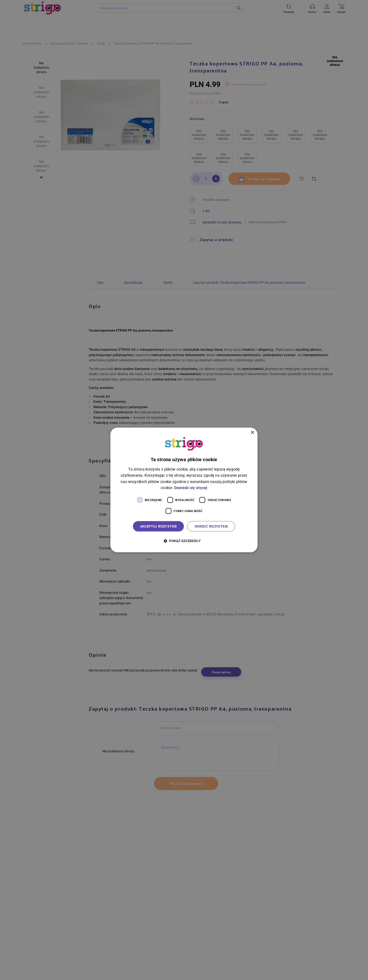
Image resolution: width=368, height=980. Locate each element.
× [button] (252, 433)
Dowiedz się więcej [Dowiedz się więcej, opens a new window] (191, 488)
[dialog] (184, 490)
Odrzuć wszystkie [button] (211, 526)
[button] (184, 541)
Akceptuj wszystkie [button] (159, 526)
